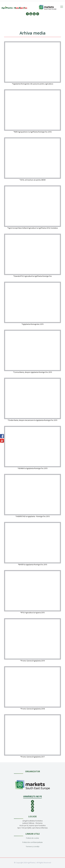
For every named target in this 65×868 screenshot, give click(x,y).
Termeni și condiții (33, 846)
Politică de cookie (32, 838)
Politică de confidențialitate (32, 842)
